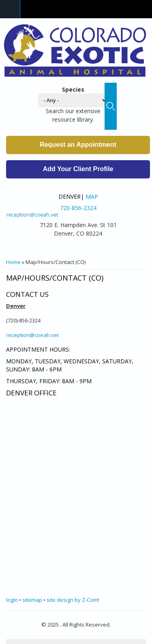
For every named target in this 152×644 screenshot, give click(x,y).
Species (73, 89)
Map (92, 196)
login (12, 600)
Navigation (10, 9)
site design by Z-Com (72, 600)
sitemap (32, 600)
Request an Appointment (78, 145)
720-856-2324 (78, 208)
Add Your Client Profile (78, 169)
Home (13, 262)
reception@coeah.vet (32, 335)
